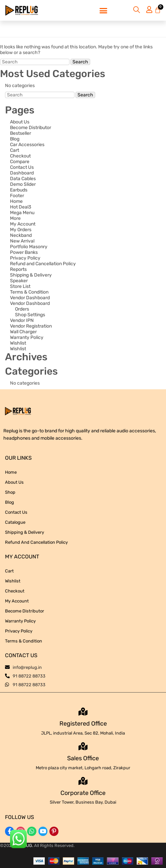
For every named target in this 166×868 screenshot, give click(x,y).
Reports (18, 269)
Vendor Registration (31, 326)
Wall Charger (23, 332)
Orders (22, 309)
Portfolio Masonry (29, 247)
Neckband (21, 235)
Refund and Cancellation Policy (43, 264)
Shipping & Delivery (31, 275)
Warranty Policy (27, 337)
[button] (103, 10)
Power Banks (24, 252)
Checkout (20, 156)
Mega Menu (22, 213)
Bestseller (21, 133)
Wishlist (18, 343)
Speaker (19, 281)
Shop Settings (30, 315)
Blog (15, 139)
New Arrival (22, 241)
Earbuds (19, 190)
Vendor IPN (22, 320)
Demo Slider (23, 184)
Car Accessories (27, 145)
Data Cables (23, 179)
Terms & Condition (29, 292)
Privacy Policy (25, 258)
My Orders (21, 230)
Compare (20, 162)
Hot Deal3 (21, 207)
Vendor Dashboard (30, 298)
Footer (17, 196)
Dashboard (22, 173)
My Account (23, 224)
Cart (15, 150)
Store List (20, 286)
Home (16, 201)
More (15, 218)
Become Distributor (31, 128)
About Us (20, 122)
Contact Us (22, 167)
